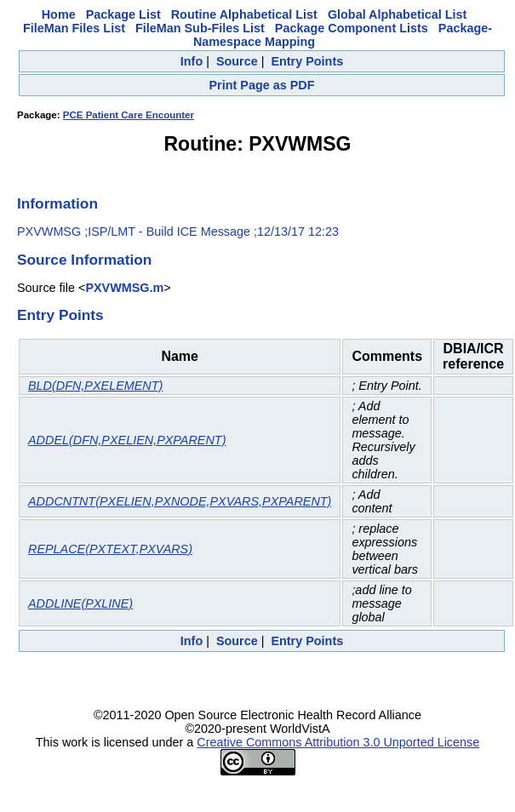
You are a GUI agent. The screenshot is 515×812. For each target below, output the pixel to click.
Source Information (84, 260)
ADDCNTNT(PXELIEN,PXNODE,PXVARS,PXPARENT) (180, 501)
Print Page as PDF (262, 85)
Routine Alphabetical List (244, 14)
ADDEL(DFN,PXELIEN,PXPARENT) (127, 440)
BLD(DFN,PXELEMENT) (95, 386)
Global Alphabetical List (397, 14)
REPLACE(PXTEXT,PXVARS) (110, 549)
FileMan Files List (74, 28)
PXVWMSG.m (124, 288)
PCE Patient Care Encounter (129, 115)
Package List (123, 14)
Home (59, 14)
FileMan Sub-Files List (200, 28)
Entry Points (307, 61)
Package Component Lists (352, 28)
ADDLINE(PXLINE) (80, 603)
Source (237, 61)
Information (57, 203)
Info (192, 61)
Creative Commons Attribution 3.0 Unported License (338, 742)
